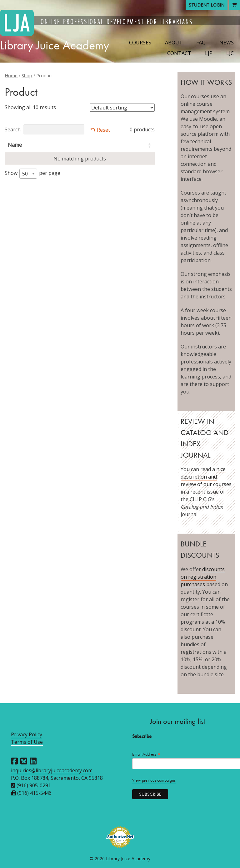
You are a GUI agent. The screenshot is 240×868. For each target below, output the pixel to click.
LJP (209, 53)
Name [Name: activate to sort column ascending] (15, 145)
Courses (140, 43)
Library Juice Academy (55, 45)
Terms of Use (27, 742)
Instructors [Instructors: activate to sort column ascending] (54, 145)
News (227, 43)
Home (11, 75)
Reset (103, 130)
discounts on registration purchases (203, 577)
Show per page (32, 174)
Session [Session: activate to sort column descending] (99, 145)
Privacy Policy (27, 734)
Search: (45, 129)
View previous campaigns (154, 780)
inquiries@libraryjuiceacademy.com (52, 770)
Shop (27, 75)
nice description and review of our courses (206, 477)
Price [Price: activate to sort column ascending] (134, 145)
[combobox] (28, 174)
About (174, 43)
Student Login (207, 5)
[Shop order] (122, 108)
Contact (179, 53)
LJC (230, 53)
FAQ (201, 43)
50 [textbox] (25, 174)
